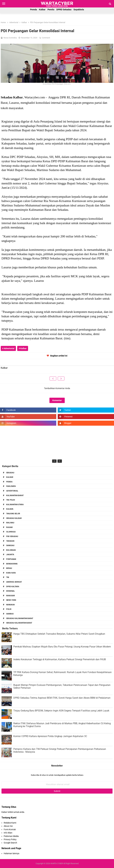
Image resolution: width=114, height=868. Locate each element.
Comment (46, 38)
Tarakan (10, 541)
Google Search (10, 843)
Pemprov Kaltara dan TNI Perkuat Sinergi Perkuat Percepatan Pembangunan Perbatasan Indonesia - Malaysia (60, 750)
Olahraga (11, 532)
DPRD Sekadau (64, 10)
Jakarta (10, 555)
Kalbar (42, 10)
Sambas (10, 614)
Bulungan (11, 550)
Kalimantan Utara (15, 505)
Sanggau (10, 545)
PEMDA (9, 482)
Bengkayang (12, 564)
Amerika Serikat (14, 582)
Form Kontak (10, 829)
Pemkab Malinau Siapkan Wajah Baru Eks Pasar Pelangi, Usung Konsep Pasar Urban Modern (62, 647)
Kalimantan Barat (15, 495)
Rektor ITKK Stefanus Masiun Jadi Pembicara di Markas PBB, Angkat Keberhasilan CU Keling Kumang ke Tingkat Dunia (62, 725)
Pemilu (51, 10)
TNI (8, 577)
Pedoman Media (11, 836)
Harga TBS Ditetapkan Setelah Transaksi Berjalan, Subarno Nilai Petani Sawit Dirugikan (59, 634)
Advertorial (12, 491)
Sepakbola (79, 10)
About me (8, 826)
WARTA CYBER (57, 863)
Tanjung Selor (13, 514)
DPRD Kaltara (13, 587)
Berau (9, 568)
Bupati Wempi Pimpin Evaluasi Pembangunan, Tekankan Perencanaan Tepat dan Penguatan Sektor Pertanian (62, 686)
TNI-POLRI (11, 500)
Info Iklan (8, 833)
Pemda (34, 10)
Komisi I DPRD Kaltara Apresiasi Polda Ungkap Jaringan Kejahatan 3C (50, 736)
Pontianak (11, 559)
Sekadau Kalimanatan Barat (20, 618)
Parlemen (11, 486)
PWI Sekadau (12, 536)
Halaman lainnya (12, 853)
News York (11, 600)
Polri (9, 609)
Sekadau (10, 473)
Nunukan (10, 605)
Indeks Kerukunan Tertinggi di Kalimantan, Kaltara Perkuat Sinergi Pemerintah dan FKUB (60, 659)
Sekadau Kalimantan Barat (19, 623)
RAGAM (9, 527)
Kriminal (11, 591)
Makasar (11, 596)
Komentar (57, 400)
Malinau (10, 523)
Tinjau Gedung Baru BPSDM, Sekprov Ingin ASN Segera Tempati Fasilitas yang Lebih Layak (61, 711)
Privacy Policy (10, 839)
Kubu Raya (11, 573)
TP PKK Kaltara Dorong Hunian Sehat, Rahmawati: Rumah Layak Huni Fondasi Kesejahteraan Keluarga (62, 674)
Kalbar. (10, 509)
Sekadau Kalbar (14, 518)
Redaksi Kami (10, 823)
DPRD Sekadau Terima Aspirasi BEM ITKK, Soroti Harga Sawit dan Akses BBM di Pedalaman (62, 698)
